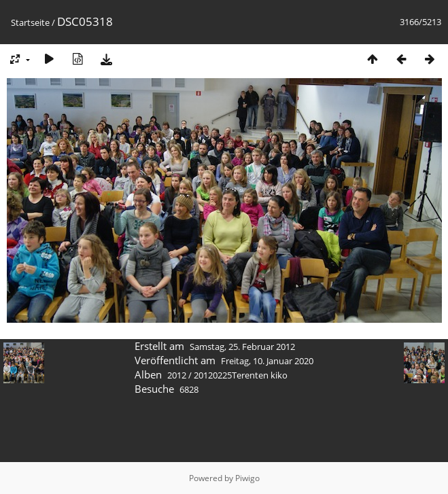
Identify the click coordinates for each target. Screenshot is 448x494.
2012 (177, 375)
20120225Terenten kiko (241, 375)
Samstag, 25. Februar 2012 (242, 347)
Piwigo (247, 478)
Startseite (30, 22)
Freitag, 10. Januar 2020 (267, 361)
